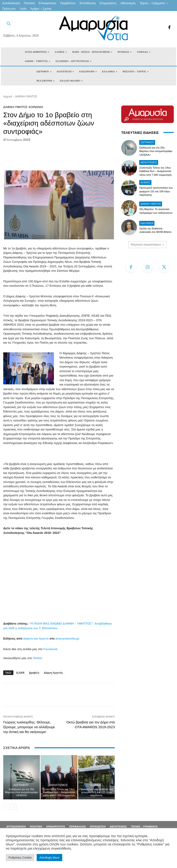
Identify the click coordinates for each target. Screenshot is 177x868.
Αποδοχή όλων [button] (49, 858)
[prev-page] (6, 807)
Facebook (50, 649)
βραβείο (34, 673)
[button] (9, 24)
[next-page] (13, 807)
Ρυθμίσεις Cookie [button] (20, 858)
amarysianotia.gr (68, 639)
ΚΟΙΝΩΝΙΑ (36, 107)
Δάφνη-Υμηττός (53, 673)
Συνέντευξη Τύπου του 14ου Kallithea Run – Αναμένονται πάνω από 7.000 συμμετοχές (59, 792)
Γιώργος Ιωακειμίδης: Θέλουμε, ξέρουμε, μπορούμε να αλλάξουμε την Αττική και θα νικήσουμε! (29, 727)
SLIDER (20, 673)
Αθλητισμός (59, 785)
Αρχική (8, 96)
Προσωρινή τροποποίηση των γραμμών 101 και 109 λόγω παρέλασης (96, 792)
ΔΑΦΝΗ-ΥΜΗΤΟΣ (26, 96)
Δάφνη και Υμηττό (36, 639)
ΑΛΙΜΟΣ (96, 785)
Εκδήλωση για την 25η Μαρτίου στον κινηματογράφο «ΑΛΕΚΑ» (22, 792)
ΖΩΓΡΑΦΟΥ (21, 785)
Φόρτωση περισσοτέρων (148, 245)
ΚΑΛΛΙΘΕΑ (147, 223)
